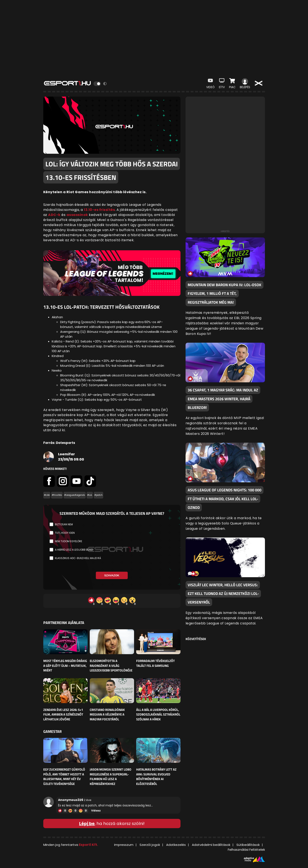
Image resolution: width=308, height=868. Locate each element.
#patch (98, 495)
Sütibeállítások (248, 845)
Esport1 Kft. (88, 845)
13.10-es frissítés (99, 210)
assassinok (77, 215)
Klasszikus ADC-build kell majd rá (78, 558)
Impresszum (124, 845)
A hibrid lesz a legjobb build (74, 550)
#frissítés (57, 495)
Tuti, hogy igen (65, 533)
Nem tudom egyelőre (69, 541)
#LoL (90, 495)
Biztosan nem (64, 524)
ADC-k (54, 215)
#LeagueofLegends (75, 495)
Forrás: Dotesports (59, 443)
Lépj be (87, 824)
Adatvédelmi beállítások (211, 845)
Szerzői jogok (150, 845)
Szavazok (112, 575)
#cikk (47, 495)
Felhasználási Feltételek (246, 850)
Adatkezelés (176, 845)
